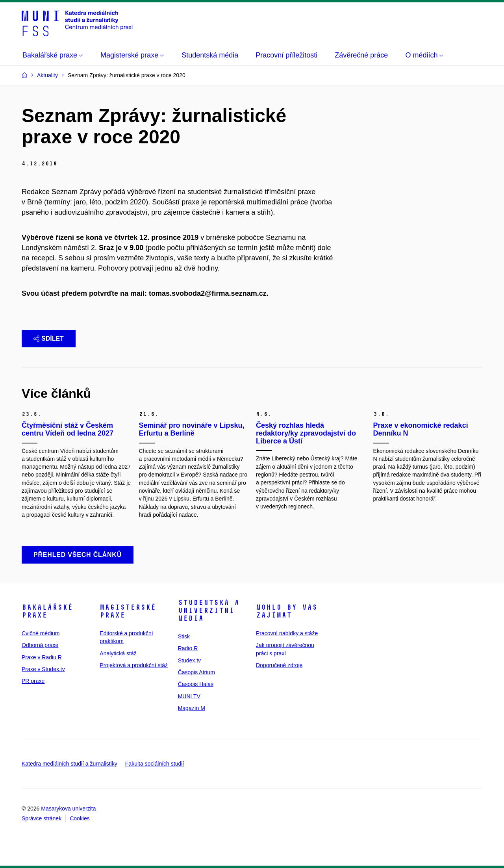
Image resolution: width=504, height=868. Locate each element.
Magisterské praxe (128, 611)
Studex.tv (189, 660)
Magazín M (192, 708)
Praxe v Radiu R (42, 657)
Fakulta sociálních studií (155, 764)
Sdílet (49, 338)
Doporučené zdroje (279, 665)
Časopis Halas (196, 684)
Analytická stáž (118, 653)
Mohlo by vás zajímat (287, 611)
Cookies (80, 818)
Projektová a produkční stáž (134, 665)
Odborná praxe (40, 645)
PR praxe (33, 681)
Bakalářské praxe (47, 611)
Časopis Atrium (196, 672)
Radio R (188, 648)
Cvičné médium (41, 633)
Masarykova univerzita (68, 809)
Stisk (184, 636)
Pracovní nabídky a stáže (287, 633)
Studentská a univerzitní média (209, 610)
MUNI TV (189, 696)
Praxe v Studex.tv (43, 669)
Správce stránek (42, 818)
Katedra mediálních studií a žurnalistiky (69, 764)
